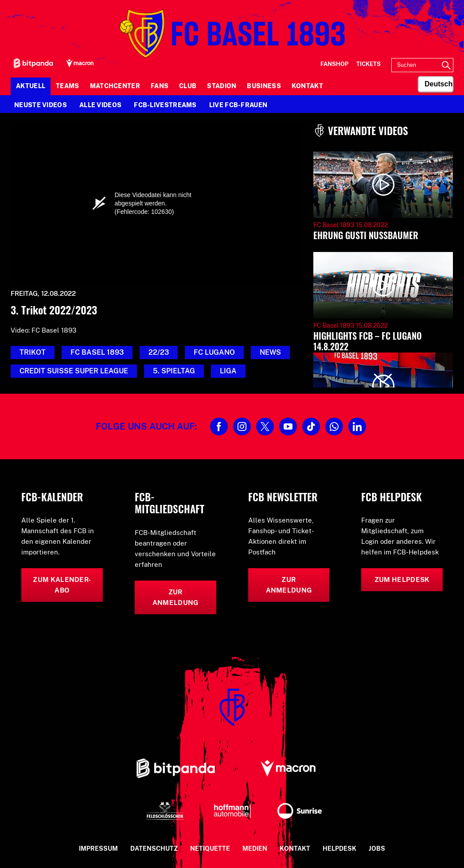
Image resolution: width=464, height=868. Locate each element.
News (270, 352)
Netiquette (210, 849)
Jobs (377, 849)
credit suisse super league (74, 371)
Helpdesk (339, 849)
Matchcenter (115, 86)
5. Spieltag (174, 371)
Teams (68, 86)
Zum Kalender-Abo (62, 585)
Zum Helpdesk (402, 579)
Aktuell (31, 86)
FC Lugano (214, 352)
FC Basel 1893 (97, 352)
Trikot (33, 352)
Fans (160, 86)
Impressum (98, 849)
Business (264, 86)
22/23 (159, 352)
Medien (255, 849)
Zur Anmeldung (175, 597)
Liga (228, 371)
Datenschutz (154, 849)
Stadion (222, 86)
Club (188, 86)
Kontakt (307, 86)
